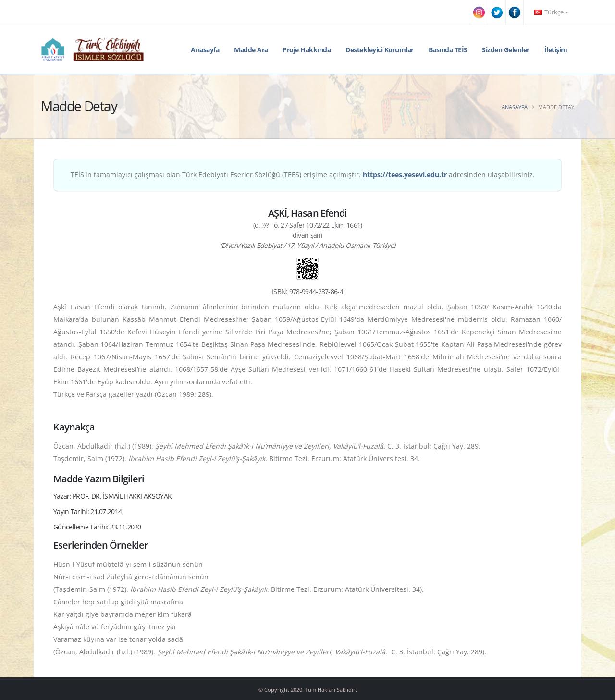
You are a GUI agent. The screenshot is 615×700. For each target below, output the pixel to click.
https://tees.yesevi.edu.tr (405, 175)
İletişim (556, 50)
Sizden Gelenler (506, 50)
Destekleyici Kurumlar (380, 50)
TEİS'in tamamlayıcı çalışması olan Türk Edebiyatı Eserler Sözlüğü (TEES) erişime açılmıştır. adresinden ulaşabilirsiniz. (303, 175)
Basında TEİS (448, 50)
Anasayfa (205, 50)
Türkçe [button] (551, 12)
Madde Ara (251, 50)
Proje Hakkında (307, 50)
